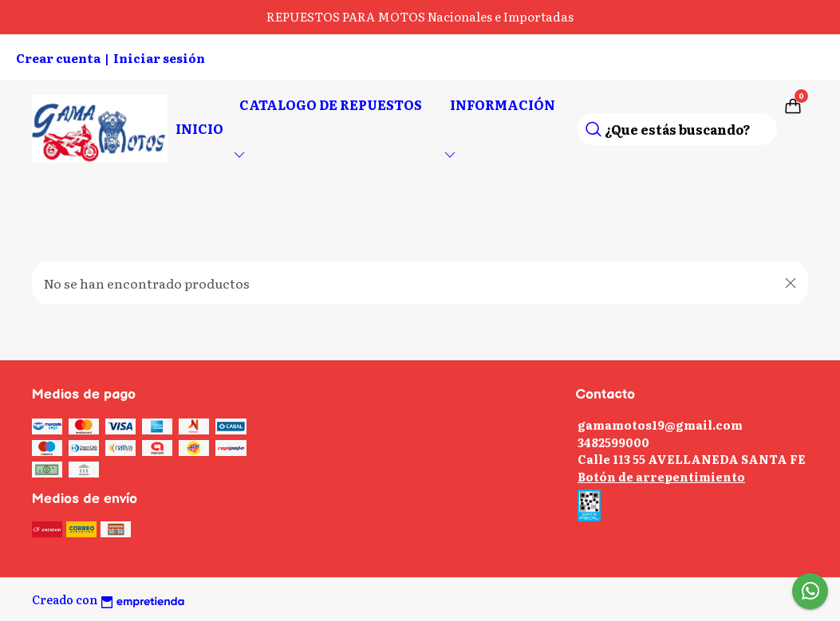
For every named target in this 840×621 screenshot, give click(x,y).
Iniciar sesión (159, 58)
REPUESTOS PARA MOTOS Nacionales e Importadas (420, 16)
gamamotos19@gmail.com (660, 424)
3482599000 (613, 442)
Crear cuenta (58, 58)
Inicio (199, 128)
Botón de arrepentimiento (661, 476)
